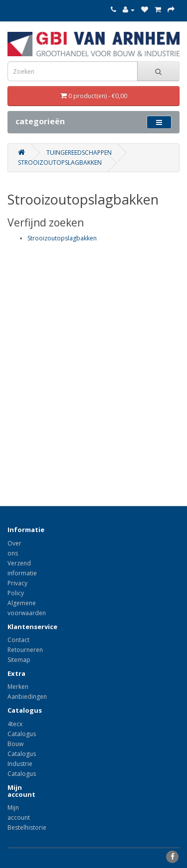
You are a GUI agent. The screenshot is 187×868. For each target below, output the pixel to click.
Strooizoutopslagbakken (60, 163)
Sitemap (19, 660)
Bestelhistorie (27, 827)
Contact (18, 640)
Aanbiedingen (27, 697)
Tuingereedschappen (79, 153)
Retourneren (25, 650)
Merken (18, 687)
